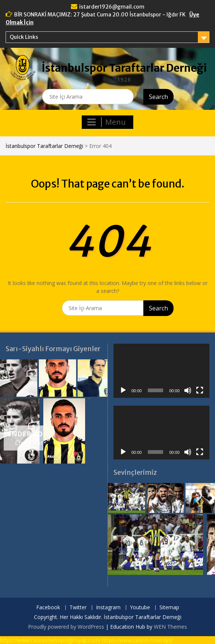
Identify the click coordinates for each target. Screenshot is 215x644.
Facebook (48, 608)
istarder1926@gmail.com (112, 7)
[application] (161, 371)
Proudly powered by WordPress (66, 627)
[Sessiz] (188, 390)
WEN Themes (170, 627)
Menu (107, 122)
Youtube (140, 608)
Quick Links (24, 37)
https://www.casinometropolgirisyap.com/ (50, 640)
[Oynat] (123, 390)
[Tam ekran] (200, 390)
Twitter (78, 608)
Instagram (108, 608)
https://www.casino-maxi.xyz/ (138, 640)
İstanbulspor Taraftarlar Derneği (124, 68)
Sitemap (169, 608)
